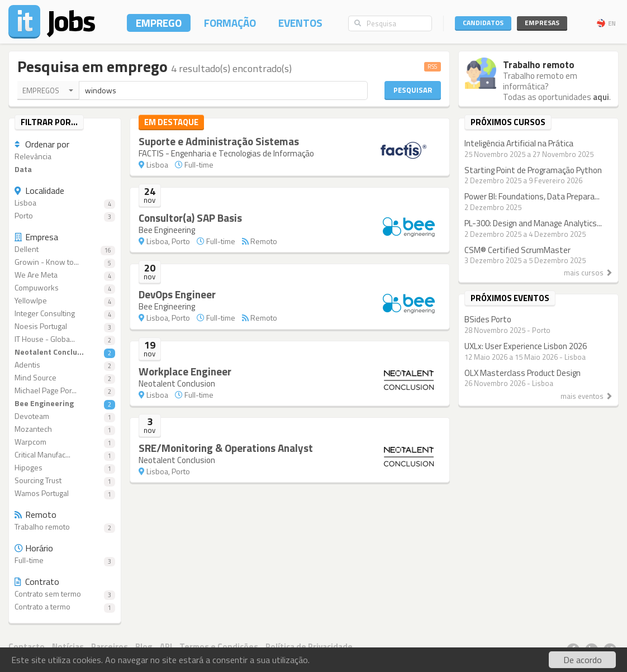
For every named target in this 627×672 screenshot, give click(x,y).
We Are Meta (65, 275)
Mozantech (65, 429)
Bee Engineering (65, 404)
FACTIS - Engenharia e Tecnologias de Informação (226, 153)
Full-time (65, 561)
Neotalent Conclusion (177, 383)
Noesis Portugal (65, 327)
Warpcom (65, 442)
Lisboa (65, 203)
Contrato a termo (65, 607)
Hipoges (65, 468)
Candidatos (483, 23)
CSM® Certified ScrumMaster (517, 250)
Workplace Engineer (185, 371)
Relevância (33, 157)
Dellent (65, 249)
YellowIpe (65, 301)
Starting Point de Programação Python (533, 170)
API (166, 647)
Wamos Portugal (65, 494)
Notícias (68, 647)
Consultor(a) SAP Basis (190, 218)
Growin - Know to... (65, 262)
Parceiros (110, 647)
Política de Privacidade (309, 647)
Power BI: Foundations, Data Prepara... (532, 196)
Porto (65, 216)
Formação (230, 23)
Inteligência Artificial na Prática (519, 143)
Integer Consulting (65, 314)
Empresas (542, 23)
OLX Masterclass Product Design (522, 373)
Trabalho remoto (65, 527)
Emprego (159, 23)
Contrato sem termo (65, 594)
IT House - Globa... (65, 339)
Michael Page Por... (65, 391)
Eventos (300, 23)
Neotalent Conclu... (65, 352)
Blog (144, 647)
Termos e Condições (219, 647)
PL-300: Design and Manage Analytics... (533, 223)
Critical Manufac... (65, 455)
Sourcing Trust (65, 481)
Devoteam (65, 416)
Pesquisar (413, 90)
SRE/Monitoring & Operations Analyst (226, 448)
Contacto (27, 647)
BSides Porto (488, 319)
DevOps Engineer (177, 294)
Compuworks (65, 288)
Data (23, 170)
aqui (601, 97)
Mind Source (65, 378)
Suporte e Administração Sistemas (219, 141)
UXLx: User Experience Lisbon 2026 (526, 346)
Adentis (65, 365)
